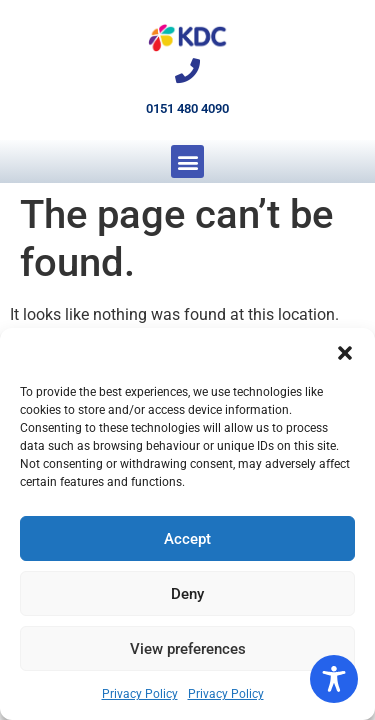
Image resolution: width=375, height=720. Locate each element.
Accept (187, 539)
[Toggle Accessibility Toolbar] (334, 679)
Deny (187, 594)
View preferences (188, 649)
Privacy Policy (140, 694)
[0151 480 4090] (187, 70)
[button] (345, 353)
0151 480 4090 (187, 108)
